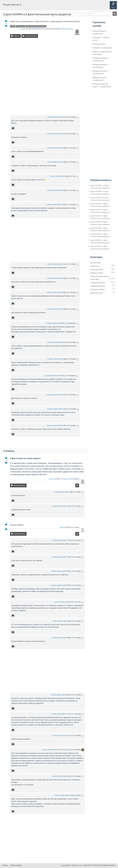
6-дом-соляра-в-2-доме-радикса (36, 26)
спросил (23, 29)
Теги (43, 6)
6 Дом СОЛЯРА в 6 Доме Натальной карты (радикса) (100, 223)
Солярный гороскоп (67, 29)
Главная (28, 6)
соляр (13, 26)
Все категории (96, 263)
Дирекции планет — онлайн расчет (100, 79)
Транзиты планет (97, 273)
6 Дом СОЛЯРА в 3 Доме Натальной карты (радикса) (100, 241)
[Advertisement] (45, 60)
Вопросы (36, 6)
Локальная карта (99, 44)
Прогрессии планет (98, 289)
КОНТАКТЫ (88, 865)
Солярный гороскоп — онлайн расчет (101, 59)
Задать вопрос (62, 6)
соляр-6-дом (21, 26)
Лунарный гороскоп (98, 286)
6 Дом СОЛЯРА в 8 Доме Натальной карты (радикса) (100, 211)
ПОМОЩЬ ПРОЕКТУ (109, 865)
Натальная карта (97, 270)
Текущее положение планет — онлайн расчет (102, 85)
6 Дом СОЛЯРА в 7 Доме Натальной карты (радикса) (100, 217)
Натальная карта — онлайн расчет (100, 32)
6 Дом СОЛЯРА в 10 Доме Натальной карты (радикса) (100, 199)
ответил (51, 479)
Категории (52, 6)
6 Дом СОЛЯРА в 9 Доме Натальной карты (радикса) (100, 205)
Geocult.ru (80, 865)
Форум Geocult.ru (12, 5)
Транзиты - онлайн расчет (102, 48)
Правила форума (16, 865)
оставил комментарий (54, 117)
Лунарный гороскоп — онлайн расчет (101, 66)
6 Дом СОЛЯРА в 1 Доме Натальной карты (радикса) (100, 248)
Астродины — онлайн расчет (101, 39)
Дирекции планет (97, 293)
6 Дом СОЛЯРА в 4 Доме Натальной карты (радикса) (100, 235)
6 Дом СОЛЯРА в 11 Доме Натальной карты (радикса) (100, 193)
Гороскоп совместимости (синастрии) (102, 53)
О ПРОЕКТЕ (97, 865)
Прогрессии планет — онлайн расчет (101, 72)
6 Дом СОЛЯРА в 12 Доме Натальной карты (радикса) (100, 187)
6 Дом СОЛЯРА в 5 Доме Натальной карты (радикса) (100, 229)
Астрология (95, 266)
